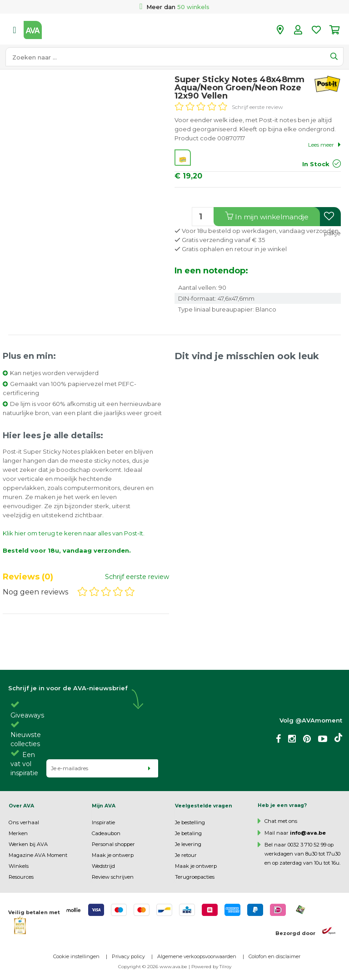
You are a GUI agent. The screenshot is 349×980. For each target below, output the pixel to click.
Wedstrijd (103, 866)
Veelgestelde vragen (204, 806)
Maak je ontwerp (113, 855)
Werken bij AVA (28, 844)
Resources (21, 877)
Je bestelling (190, 822)
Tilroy (225, 967)
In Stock (316, 164)
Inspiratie (103, 822)
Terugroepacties (195, 877)
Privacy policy (128, 956)
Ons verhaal (24, 822)
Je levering (188, 844)
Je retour (186, 855)
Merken (18, 833)
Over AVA (21, 806)
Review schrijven (113, 877)
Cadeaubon (106, 833)
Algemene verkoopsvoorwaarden (197, 956)
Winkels (19, 866)
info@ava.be (308, 833)
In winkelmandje (267, 216)
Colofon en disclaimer (274, 956)
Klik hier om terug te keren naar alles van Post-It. (74, 533)
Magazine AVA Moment (38, 855)
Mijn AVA (104, 806)
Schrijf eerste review (257, 107)
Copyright (130, 967)
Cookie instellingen (76, 956)
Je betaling (188, 833)
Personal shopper (113, 844)
